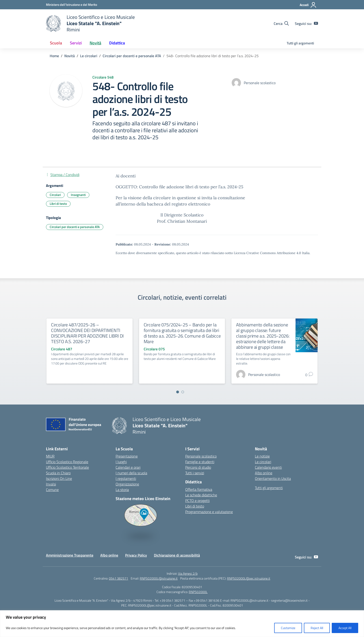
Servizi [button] (76, 43)
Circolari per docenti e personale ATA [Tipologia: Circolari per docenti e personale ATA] (75, 227)
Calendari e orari (128, 467)
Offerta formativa (199, 489)
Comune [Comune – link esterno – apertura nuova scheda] (52, 490)
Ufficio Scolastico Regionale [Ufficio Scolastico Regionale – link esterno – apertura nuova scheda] (67, 462)
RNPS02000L (198, 592)
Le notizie (262, 456)
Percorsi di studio (198, 467)
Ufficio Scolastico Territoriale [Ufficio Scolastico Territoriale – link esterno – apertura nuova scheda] (67, 467)
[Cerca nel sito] (281, 23)
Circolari (55, 195)
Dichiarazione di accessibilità (177, 555)
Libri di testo (58, 204)
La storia (122, 490)
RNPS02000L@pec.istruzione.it (249, 578)
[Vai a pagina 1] (178, 392)
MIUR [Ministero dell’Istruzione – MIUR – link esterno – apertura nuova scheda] (50, 456)
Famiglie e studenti (200, 462)
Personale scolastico (201, 456)
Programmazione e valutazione (209, 512)
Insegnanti (78, 195)
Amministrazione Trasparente (70, 555)
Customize (288, 628)
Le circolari (263, 462)
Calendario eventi (268, 467)
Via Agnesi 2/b (188, 573)
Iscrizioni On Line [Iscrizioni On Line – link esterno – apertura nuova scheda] (59, 478)
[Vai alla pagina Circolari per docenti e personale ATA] (132, 56)
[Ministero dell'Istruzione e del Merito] (71, 5)
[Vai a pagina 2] (183, 392)
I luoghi (121, 462)
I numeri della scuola (131, 473)
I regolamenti (126, 478)
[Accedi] (308, 5)
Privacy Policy (136, 555)
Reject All (317, 628)
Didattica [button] (117, 43)
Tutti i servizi (195, 473)
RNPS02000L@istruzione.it (159, 578)
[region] (182, 624)
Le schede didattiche (201, 495)
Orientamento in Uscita (273, 478)
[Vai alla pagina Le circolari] (89, 56)
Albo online (264, 473)
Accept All (345, 628)
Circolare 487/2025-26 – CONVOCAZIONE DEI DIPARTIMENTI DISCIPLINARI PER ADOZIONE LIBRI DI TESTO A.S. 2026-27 (87, 333)
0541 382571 (119, 578)
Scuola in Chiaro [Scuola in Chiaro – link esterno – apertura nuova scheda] (58, 473)
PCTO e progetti (197, 501)
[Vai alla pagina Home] (54, 56)
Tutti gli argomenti (300, 43)
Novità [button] (95, 43)
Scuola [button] (56, 43)
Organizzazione (127, 484)
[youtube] (316, 23)
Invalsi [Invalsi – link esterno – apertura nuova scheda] (51, 484)
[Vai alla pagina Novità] (70, 56)
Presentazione (127, 456)
